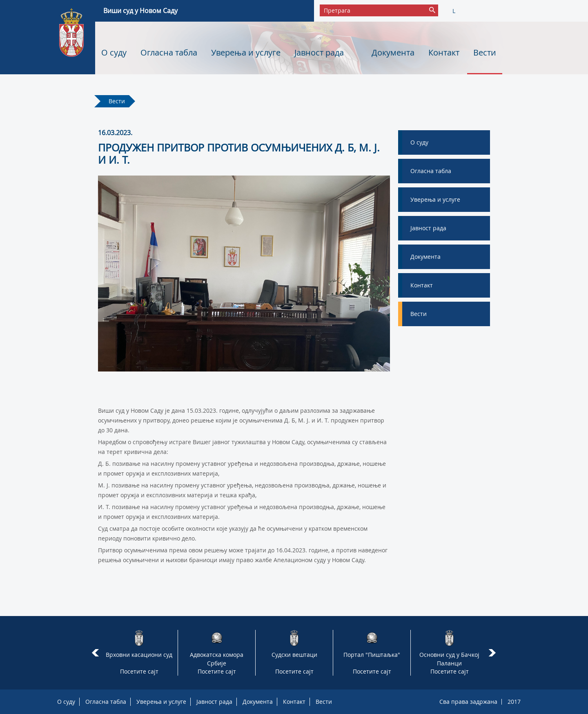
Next (493, 653)
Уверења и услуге (246, 52)
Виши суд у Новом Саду (140, 11)
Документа (393, 52)
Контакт (444, 52)
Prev (95, 653)
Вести (485, 52)
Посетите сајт (139, 671)
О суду (114, 52)
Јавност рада (319, 52)
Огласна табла (169, 52)
